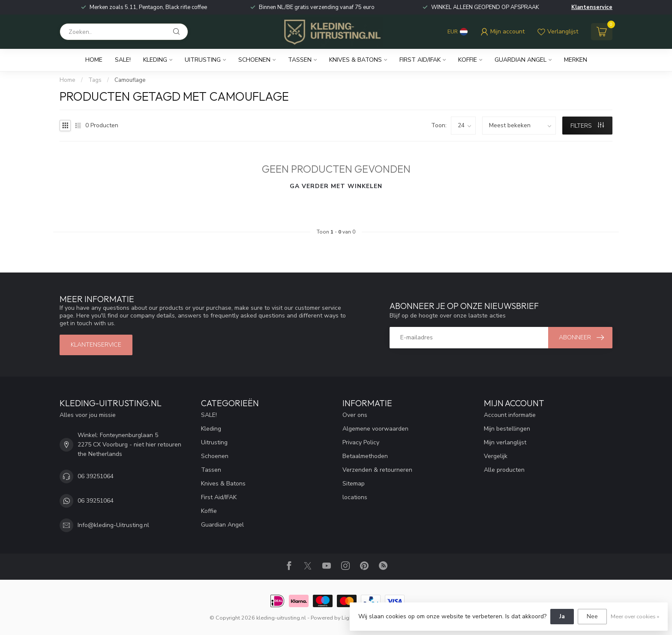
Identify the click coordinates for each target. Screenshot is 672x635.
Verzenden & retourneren (377, 470)
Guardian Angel (520, 60)
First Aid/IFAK (420, 60)
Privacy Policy (361, 442)
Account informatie (510, 415)
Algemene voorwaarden (375, 429)
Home (94, 60)
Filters (587, 126)
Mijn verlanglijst (505, 442)
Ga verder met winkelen (336, 186)
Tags (95, 80)
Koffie (468, 60)
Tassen (300, 60)
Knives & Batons (355, 60)
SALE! (123, 60)
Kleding (155, 60)
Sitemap (354, 484)
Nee (592, 616)
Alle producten (504, 470)
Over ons (355, 415)
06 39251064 (96, 476)
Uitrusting (203, 60)
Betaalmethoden (365, 456)
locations (355, 497)
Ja (562, 616)
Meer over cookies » (635, 616)
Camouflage (130, 80)
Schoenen (254, 60)
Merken (576, 60)
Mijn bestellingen (507, 429)
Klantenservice (592, 7)
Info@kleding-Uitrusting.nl (113, 525)
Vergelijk (496, 456)
